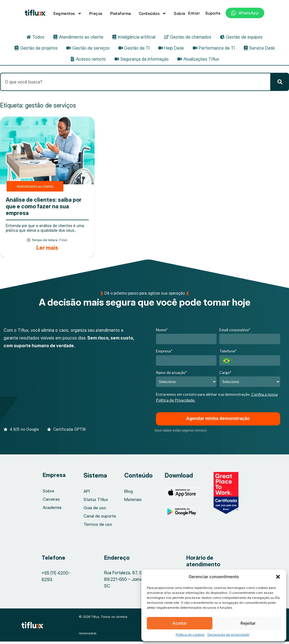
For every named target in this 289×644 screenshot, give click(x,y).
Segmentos (67, 14)
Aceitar (180, 623)
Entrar (194, 13)
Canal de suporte (100, 518)
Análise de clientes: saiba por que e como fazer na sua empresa (44, 209)
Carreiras (51, 502)
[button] (278, 577)
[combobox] (135, 84)
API (87, 494)
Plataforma (121, 13)
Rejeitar (248, 623)
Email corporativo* (235, 332)
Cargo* (225, 375)
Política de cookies (190, 634)
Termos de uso (98, 527)
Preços (96, 13)
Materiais (133, 502)
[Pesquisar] (280, 84)
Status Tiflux (96, 502)
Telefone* (228, 353)
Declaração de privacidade (228, 634)
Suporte (213, 13)
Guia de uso (95, 510)
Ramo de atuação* (171, 375)
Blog (129, 494)
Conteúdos (153, 14)
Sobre (180, 13)
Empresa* (164, 353)
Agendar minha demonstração (218, 421)
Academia (52, 510)
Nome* (162, 332)
